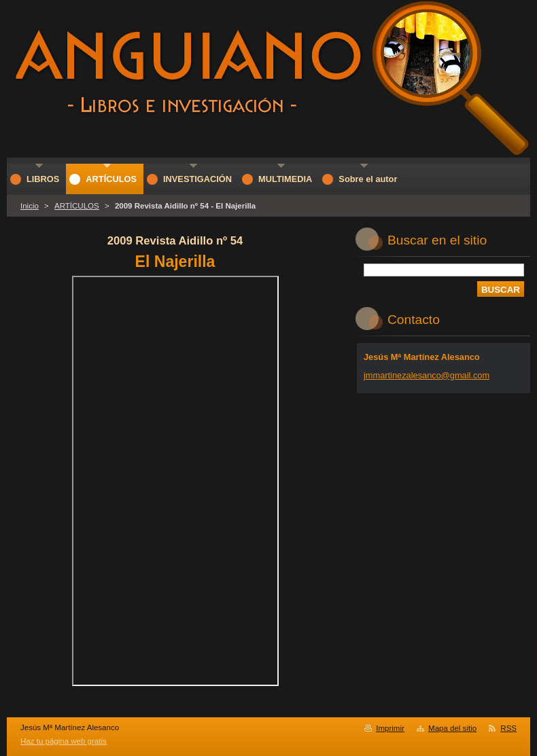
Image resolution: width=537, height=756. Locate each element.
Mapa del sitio (452, 728)
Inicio (30, 206)
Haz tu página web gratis (64, 741)
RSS (508, 728)
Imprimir (390, 728)
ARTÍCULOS (77, 206)
